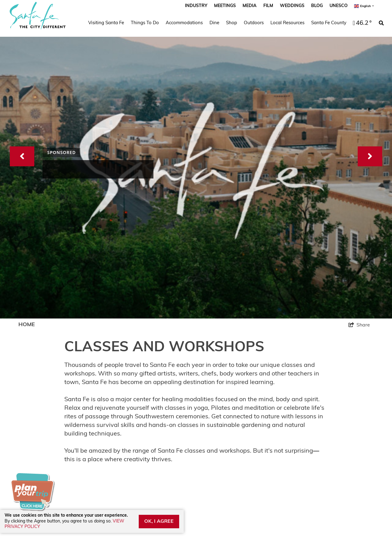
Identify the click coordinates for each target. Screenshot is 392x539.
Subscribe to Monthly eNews (287, 458)
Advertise (31, 430)
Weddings (292, 6)
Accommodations (184, 23)
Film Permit (33, 441)
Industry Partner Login (48, 419)
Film (268, 6)
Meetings (225, 6)
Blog (317, 6)
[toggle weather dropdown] (361, 23)
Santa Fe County (329, 23)
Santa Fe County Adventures (144, 441)
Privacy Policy (125, 430)
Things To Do (145, 23)
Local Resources (287, 23)
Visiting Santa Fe (106, 23)
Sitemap (118, 419)
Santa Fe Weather (42, 408)
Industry (196, 6)
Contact (117, 408)
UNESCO (339, 6)
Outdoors (254, 23)
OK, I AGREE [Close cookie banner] (159, 522)
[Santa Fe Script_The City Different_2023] (38, 16)
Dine (214, 23)
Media (250, 6)
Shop (232, 23)
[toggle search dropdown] (381, 23)
